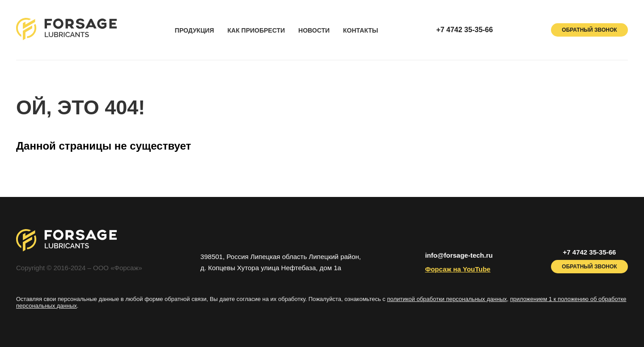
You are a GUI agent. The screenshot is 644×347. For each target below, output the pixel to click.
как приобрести (256, 31)
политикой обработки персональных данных (447, 299)
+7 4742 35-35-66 (464, 30)
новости (314, 31)
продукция (195, 31)
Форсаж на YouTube (458, 269)
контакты (360, 31)
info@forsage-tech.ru (459, 255)
